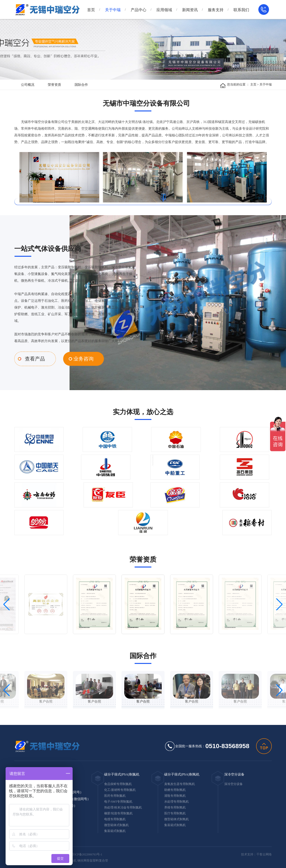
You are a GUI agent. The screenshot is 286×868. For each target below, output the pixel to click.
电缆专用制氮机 (115, 818)
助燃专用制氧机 (175, 789)
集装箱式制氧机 (175, 824)
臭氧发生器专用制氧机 (180, 783)
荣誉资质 (54, 85)
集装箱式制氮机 (115, 830)
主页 (253, 85)
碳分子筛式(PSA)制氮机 (122, 773)
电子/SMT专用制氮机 (118, 801)
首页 (91, 10)
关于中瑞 (113, 10)
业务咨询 (78, 358)
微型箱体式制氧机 (177, 818)
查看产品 (34, 358)
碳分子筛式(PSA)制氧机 (182, 773)
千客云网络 (264, 853)
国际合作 (81, 85)
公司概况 (28, 85)
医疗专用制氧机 (175, 812)
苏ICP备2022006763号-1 (87, 853)
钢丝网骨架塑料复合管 (93, 860)
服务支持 (216, 10)
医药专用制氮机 (115, 795)
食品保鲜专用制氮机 (118, 783)
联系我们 (241, 10)
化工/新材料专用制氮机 (120, 789)
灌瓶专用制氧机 (175, 795)
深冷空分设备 (234, 773)
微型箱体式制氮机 (116, 824)
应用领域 (164, 10)
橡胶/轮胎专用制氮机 (118, 812)
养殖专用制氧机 (175, 806)
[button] (7, 603)
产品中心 (139, 10)
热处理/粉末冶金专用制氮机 (123, 806)
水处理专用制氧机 (177, 801)
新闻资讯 (190, 10)
